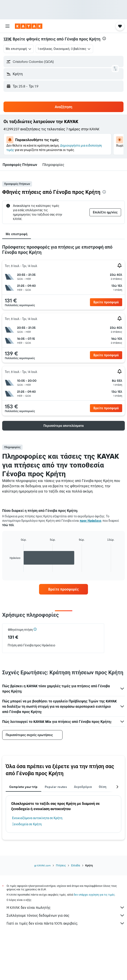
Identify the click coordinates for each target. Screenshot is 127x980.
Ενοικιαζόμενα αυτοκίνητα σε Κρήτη (37, 818)
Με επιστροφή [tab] (17, 234)
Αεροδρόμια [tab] (83, 787)
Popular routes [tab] (56, 787)
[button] (7, 26)
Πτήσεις (61, 865)
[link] (64, 589)
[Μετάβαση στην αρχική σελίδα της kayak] (29, 26)
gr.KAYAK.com (42, 865)
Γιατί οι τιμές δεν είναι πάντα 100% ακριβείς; (66, 923)
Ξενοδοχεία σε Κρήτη (27, 824)
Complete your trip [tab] (23, 787)
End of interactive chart (8, 568)
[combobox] (19, 49)
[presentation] (104, 38)
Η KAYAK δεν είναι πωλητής (66, 907)
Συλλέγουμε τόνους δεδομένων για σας (66, 915)
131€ (8, 39)
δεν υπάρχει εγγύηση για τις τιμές (94, 895)
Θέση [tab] (103, 787)
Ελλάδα (76, 865)
